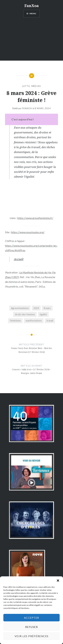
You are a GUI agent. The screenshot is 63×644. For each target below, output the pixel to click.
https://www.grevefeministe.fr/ (35, 218)
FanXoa (32, 6)
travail (50, 321)
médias (36, 86)
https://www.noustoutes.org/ (28, 232)
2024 (36, 308)
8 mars (47, 308)
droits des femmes (25, 314)
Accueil (19, 259)
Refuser (32, 627)
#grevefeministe (20, 308)
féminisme (15, 321)
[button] (58, 581)
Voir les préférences (32, 636)
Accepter (32, 618)
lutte (26, 86)
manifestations (34, 321)
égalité (43, 314)
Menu (33, 13)
